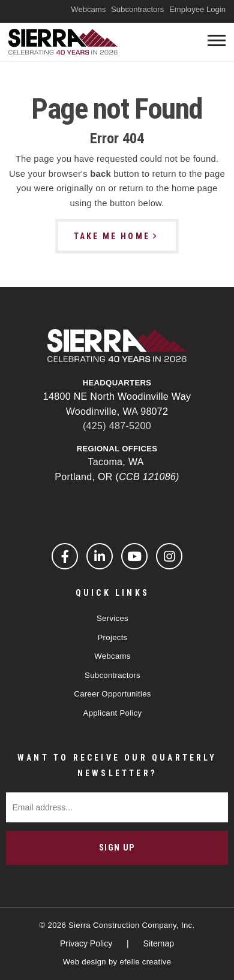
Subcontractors (137, 9)
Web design (85, 962)
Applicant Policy (113, 713)
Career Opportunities (112, 694)
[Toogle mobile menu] (217, 40)
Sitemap (159, 943)
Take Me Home (112, 236)
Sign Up (117, 848)
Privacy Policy (87, 943)
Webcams (88, 9)
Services (112, 618)
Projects (112, 637)
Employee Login (197, 9)
